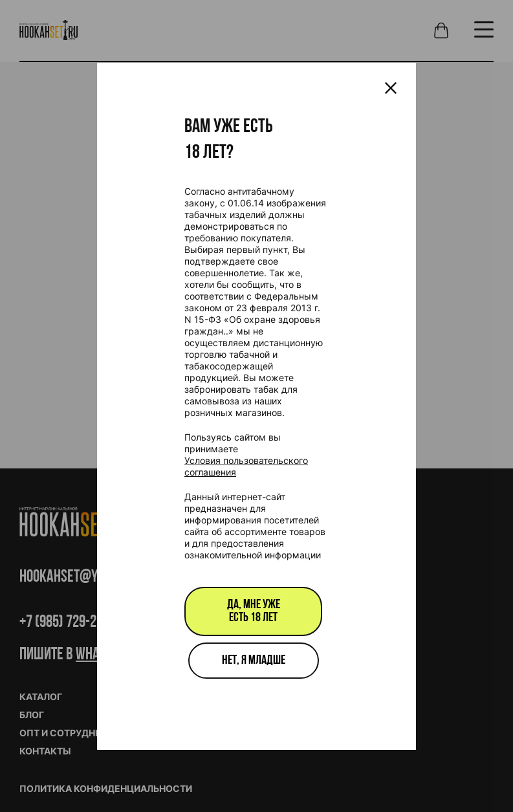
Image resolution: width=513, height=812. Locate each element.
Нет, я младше (254, 661)
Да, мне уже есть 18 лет (254, 611)
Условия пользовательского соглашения (246, 466)
